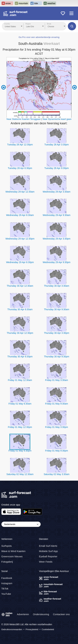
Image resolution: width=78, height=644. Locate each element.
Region (28, 24)
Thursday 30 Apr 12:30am (20, 286)
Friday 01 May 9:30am (57, 404)
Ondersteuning (41, 614)
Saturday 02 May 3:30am (56, 474)
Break (49, 24)
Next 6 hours (74, 87)
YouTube (6, 594)
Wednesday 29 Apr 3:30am (57, 192)
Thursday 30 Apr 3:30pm (57, 333)
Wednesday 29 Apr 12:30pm (20, 239)
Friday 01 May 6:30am (20, 404)
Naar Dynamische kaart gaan (57, 119)
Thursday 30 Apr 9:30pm (57, 357)
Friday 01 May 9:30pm (57, 451)
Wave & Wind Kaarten (13, 551)
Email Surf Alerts (48, 546)
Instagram (7, 583)
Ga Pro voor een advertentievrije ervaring (39, 37)
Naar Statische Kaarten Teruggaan (24, 119)
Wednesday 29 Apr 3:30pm (57, 239)
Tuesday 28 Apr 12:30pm (20, 145)
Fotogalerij (7, 562)
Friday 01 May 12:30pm (20, 427)
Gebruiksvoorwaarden (12, 629)
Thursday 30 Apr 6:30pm (20, 357)
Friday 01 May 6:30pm (20, 451)
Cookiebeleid (48, 629)
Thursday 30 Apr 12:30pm (20, 333)
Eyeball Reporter (48, 556)
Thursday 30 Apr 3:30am (57, 286)
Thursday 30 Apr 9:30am (57, 309)
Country (7, 24)
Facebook (7, 578)
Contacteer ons (61, 614)
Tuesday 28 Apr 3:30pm (56, 145)
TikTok (5, 589)
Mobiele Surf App (48, 551)
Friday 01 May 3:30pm (57, 427)
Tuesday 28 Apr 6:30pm (20, 168)
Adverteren (23, 614)
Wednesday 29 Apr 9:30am (57, 215)
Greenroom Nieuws (12, 556)
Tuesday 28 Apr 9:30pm (56, 168)
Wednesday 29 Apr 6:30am (20, 215)
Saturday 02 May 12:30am (20, 474)
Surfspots (6, 546)
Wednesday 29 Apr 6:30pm (20, 262)
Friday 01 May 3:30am (57, 380)
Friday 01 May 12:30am (20, 380)
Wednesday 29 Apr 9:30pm (57, 262)
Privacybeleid (32, 629)
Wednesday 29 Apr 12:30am (20, 192)
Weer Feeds (46, 562)
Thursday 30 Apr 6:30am (20, 309)
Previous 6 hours (4, 87)
